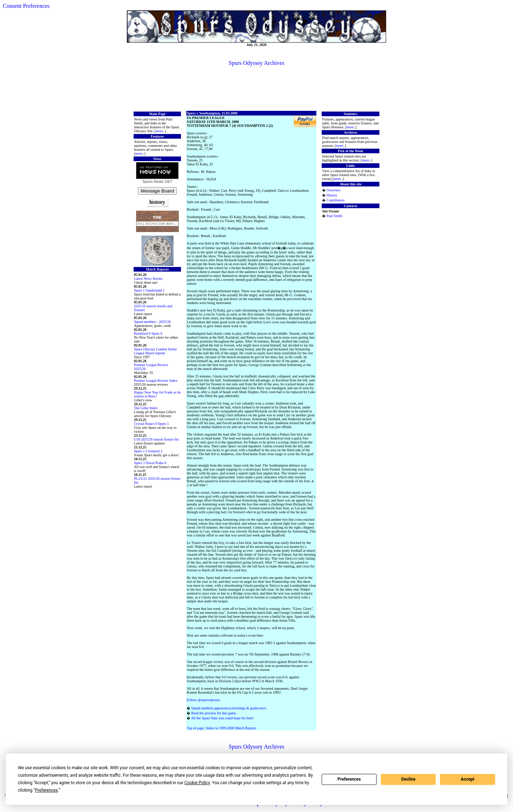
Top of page (195, 728)
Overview (333, 190)
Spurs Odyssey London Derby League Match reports (156, 351)
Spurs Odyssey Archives (256, 63)
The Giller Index (146, 408)
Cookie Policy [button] (197, 783)
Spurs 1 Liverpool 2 (148, 451)
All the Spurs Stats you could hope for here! (222, 718)
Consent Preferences (26, 6)
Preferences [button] (46, 790)
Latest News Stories (148, 279)
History (332, 195)
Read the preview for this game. (214, 713)
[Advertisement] (256, 88)
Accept (468, 779)
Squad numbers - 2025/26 (152, 322)
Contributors (335, 200)
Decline (408, 779)
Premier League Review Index (156, 381)
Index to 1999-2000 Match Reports (231, 728)
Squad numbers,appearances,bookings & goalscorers (229, 708)
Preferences (349, 779)
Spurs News (153, 181)
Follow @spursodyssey (203, 700)
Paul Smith (334, 216)
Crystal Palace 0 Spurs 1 (151, 424)
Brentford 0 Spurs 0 (148, 333)
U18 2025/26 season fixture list (156, 439)
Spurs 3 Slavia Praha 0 (150, 463)
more (159, 131)
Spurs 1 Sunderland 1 (149, 290)
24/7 (168, 181)
